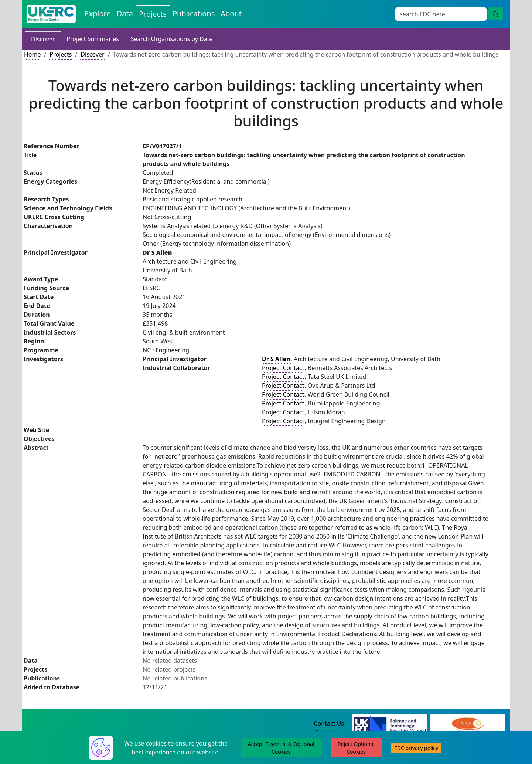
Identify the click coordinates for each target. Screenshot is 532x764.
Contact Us (329, 723)
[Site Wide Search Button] (496, 14)
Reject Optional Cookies (356, 748)
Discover (43, 39)
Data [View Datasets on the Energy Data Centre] (125, 13)
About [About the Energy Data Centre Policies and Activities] (231, 13)
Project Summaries (93, 39)
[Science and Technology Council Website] (390, 724)
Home (33, 54)
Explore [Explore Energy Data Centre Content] (98, 13)
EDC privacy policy (416, 748)
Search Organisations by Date (172, 39)
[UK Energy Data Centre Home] (51, 14)
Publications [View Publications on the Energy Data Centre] (194, 13)
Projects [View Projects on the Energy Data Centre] (153, 14)
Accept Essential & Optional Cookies (281, 748)
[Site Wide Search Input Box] (441, 14)
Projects (61, 54)
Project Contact (283, 368)
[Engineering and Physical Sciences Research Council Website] (468, 724)
